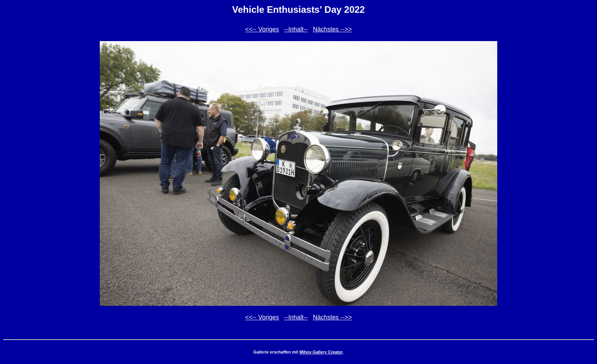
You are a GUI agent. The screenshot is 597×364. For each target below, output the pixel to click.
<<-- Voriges (262, 29)
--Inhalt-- (296, 29)
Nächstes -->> (332, 29)
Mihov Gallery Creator (321, 352)
